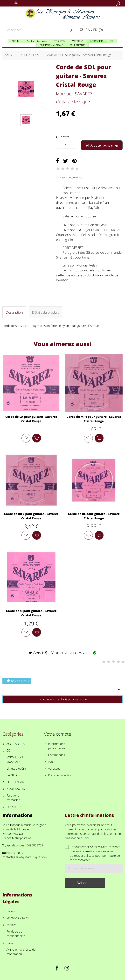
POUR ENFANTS (17, 782)
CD (8, 751)
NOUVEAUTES (16, 789)
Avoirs (52, 762)
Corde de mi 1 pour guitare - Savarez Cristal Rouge (94, 419)
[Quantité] (66, 145)
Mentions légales (18, 918)
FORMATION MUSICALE (15, 760)
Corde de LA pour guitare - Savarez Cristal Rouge (31, 419)
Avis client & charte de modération (21, 952)
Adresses (54, 769)
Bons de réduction (60, 775)
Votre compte (58, 734)
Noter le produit (17, 681)
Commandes (57, 755)
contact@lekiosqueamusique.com (25, 857)
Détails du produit (45, 312)
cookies (11, 925)
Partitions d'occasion (13, 798)
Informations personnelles (57, 746)
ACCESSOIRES (16, 744)
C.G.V (10, 943)
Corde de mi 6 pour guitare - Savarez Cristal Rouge (31, 516)
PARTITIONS (14, 775)
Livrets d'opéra (16, 769)
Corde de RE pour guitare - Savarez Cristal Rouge (94, 516)
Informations (17, 815)
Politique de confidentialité (16, 934)
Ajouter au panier (102, 145)
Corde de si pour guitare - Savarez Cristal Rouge (31, 613)
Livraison (12, 911)
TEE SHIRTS (14, 807)
